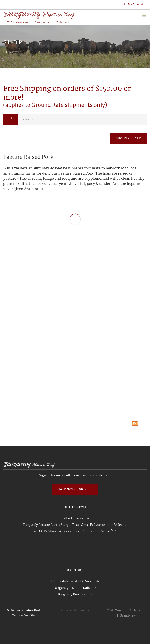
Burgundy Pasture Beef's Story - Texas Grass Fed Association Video (73, 525)
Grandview (126, 616)
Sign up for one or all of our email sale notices (73, 475)
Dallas (135, 611)
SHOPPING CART (128, 138)
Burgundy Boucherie (73, 594)
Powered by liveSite (75, 611)
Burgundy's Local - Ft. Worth (73, 582)
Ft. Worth (116, 611)
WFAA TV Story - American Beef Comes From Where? (73, 531)
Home (9, 52)
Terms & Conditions (25, 616)
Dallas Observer (73, 519)
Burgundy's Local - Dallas (73, 588)
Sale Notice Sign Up (75, 489)
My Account (133, 5)
